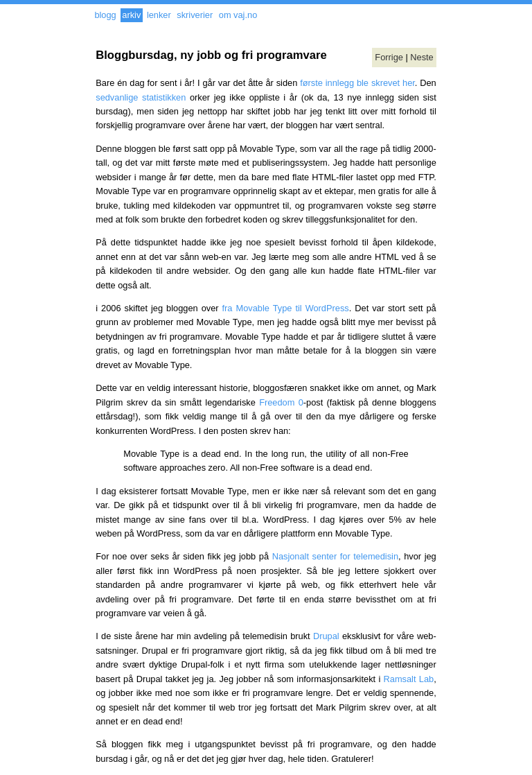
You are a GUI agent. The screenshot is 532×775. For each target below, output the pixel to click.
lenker (159, 15)
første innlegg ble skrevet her (357, 83)
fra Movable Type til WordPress (286, 308)
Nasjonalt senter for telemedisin (335, 556)
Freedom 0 (281, 402)
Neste (422, 57)
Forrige (389, 57)
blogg (105, 15)
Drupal (326, 636)
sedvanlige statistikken (141, 97)
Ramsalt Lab (409, 679)
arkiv (131, 15)
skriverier (195, 15)
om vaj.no (238, 15)
